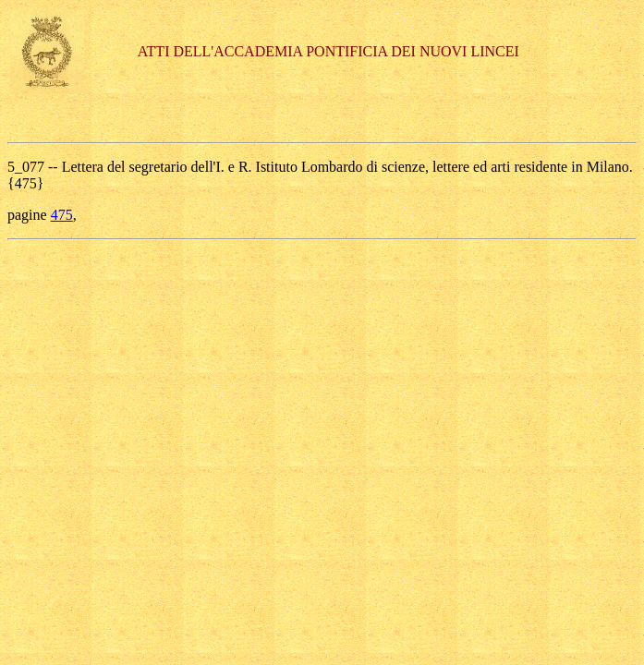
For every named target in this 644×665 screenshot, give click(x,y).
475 (62, 215)
